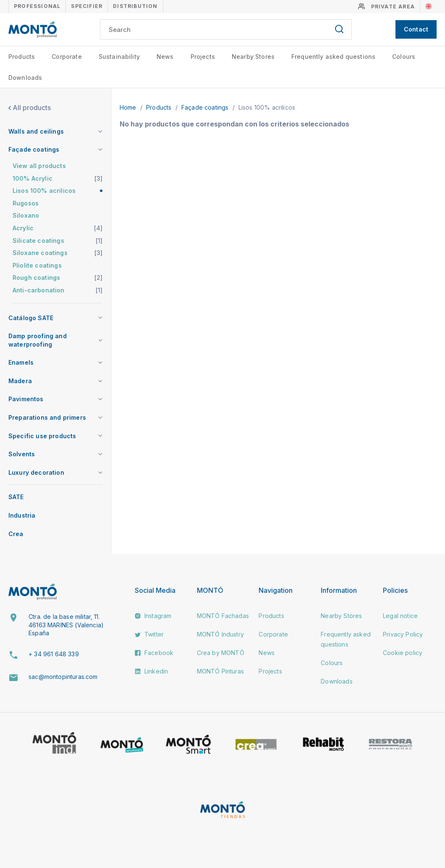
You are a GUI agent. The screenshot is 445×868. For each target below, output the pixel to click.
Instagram (153, 616)
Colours (404, 57)
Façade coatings (206, 107)
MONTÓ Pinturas (220, 671)
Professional (37, 6)
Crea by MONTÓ (221, 653)
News (165, 57)
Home (129, 107)
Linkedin (151, 671)
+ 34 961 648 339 (54, 654)
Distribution (135, 6)
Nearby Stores (253, 57)
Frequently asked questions (333, 57)
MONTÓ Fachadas (223, 616)
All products (30, 108)
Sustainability (119, 57)
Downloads (25, 78)
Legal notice (400, 616)
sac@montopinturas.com (63, 677)
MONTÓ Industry (220, 634)
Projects (203, 57)
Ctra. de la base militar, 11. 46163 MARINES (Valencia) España (66, 625)
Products (22, 57)
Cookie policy (403, 653)
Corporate (67, 57)
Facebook (154, 653)
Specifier (87, 6)
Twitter (149, 634)
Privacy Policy (403, 634)
